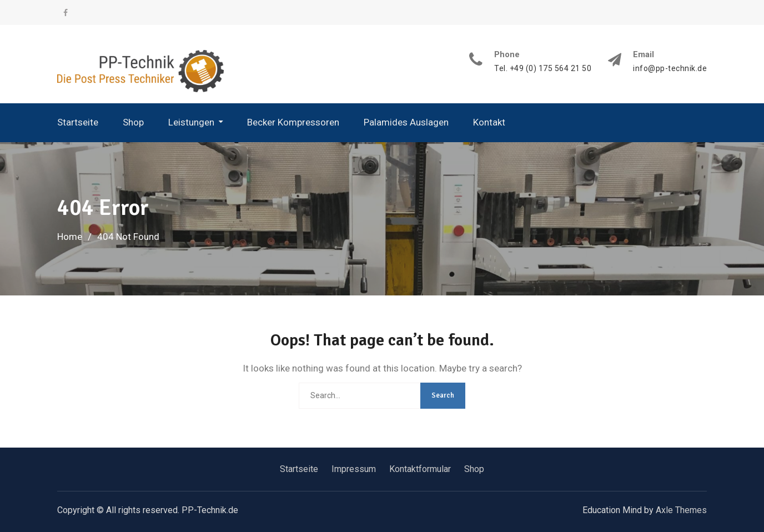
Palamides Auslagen (406, 122)
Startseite (78, 122)
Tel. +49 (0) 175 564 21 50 (543, 69)
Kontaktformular (420, 469)
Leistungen (191, 122)
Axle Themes (681, 510)
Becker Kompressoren (293, 122)
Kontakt (489, 122)
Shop (133, 122)
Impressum (354, 469)
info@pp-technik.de (670, 69)
